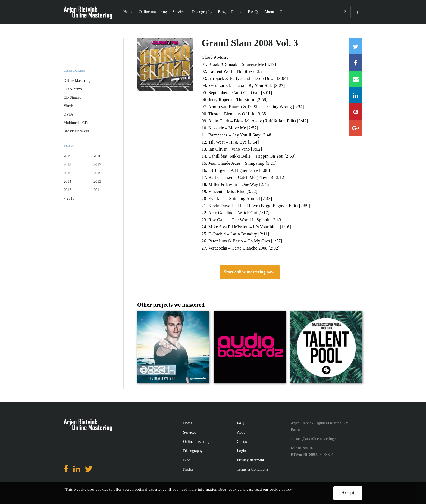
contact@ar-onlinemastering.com (316, 439)
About (269, 12)
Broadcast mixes (76, 131)
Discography (202, 12)
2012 (67, 190)
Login (241, 451)
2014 (67, 181)
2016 (67, 173)
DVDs (68, 114)
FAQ (241, 423)
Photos (237, 12)
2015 (97, 173)
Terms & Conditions (252, 469)
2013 (97, 181)
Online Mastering (77, 81)
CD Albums (73, 89)
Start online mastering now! (250, 272)
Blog (222, 12)
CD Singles (72, 97)
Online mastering (153, 12)
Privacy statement (250, 460)
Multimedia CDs (76, 123)
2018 (67, 165)
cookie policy (281, 489)
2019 (67, 156)
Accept (348, 493)
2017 (97, 165)
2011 (97, 190)
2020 (97, 156)
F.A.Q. (253, 12)
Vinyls (69, 106)
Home (128, 12)
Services (179, 12)
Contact (286, 12)
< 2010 (69, 198)
